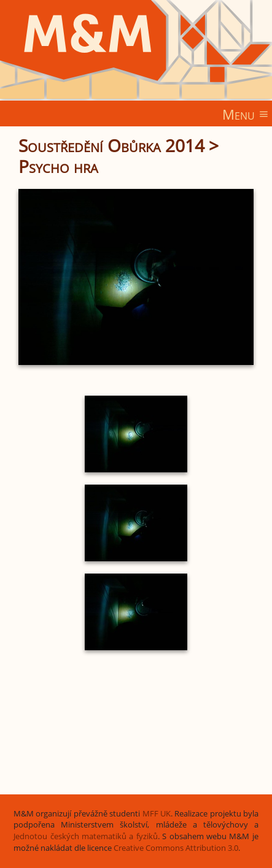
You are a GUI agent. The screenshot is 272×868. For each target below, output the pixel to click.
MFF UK (157, 814)
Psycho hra (58, 166)
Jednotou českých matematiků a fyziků (86, 836)
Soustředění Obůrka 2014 (111, 145)
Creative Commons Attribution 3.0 (176, 848)
